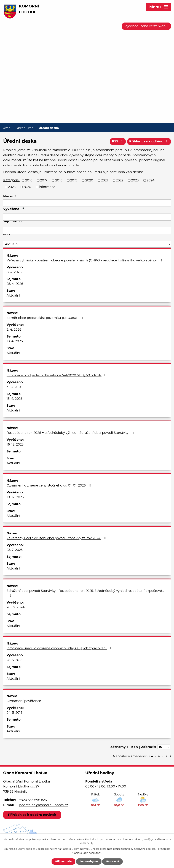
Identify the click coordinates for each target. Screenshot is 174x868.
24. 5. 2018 (15, 713)
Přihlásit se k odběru (149, 141)
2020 (89, 180)
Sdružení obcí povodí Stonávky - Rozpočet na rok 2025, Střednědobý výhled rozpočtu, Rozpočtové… (85, 593)
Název (10, 196)
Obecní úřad (25, 128)
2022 (120, 180)
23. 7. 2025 (15, 550)
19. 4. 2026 (15, 341)
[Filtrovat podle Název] (87, 203)
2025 (12, 187)
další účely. (87, 843)
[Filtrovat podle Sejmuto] (87, 231)
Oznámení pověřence (27, 701)
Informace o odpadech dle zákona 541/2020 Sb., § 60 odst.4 (57, 375)
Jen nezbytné (89, 861)
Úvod (7, 128)
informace (47, 187)
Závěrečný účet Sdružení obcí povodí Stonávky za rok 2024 (57, 538)
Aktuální (13, 295)
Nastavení (112, 861)
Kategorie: (11, 180)
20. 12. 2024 (16, 607)
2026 (27, 187)
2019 (74, 180)
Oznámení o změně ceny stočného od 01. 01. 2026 (49, 485)
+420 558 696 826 (33, 800)
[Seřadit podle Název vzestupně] (18, 195)
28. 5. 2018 (14, 660)
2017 (44, 180)
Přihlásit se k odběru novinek (32, 815)
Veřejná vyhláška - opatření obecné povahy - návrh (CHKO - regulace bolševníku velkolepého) (85, 260)
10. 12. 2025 (15, 497)
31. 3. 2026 (14, 387)
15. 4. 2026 (15, 399)
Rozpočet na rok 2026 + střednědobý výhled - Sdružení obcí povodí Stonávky (71, 433)
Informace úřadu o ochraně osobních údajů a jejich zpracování (60, 648)
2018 (59, 180)
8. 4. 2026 (14, 272)
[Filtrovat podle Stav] (87, 244)
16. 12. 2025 (15, 444)
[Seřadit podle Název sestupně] (18, 196)
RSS (118, 141)
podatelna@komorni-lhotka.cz (44, 805)
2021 (104, 180)
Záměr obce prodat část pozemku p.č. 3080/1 (46, 318)
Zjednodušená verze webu (146, 26)
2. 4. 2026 (14, 330)
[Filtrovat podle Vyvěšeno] (87, 217)
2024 (151, 180)
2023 (135, 180)
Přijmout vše (63, 861)
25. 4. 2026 (15, 284)
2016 (29, 180)
